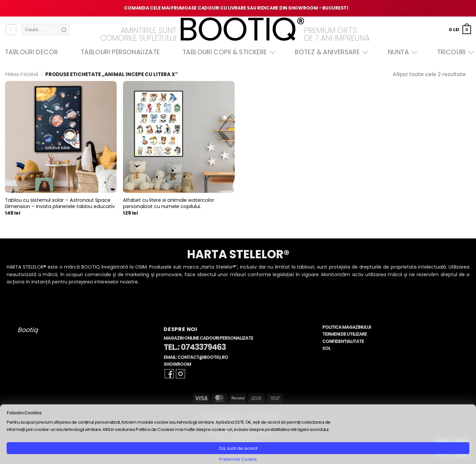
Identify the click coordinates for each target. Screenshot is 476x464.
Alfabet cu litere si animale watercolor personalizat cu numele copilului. (169, 203)
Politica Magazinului (347, 327)
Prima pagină (22, 74)
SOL (326, 348)
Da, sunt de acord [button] (238, 448)
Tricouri (454, 52)
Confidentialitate (343, 341)
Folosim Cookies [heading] (24, 413)
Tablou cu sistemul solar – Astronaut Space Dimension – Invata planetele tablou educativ (60, 203)
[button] (460, 30)
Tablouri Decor (31, 52)
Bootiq (28, 330)
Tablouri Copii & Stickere (227, 52)
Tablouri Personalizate (120, 52)
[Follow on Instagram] (180, 374)
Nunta (401, 52)
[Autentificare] (11, 30)
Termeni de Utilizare (345, 334)
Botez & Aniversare (330, 52)
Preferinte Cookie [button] (238, 459)
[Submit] (64, 30)
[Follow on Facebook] (169, 374)
